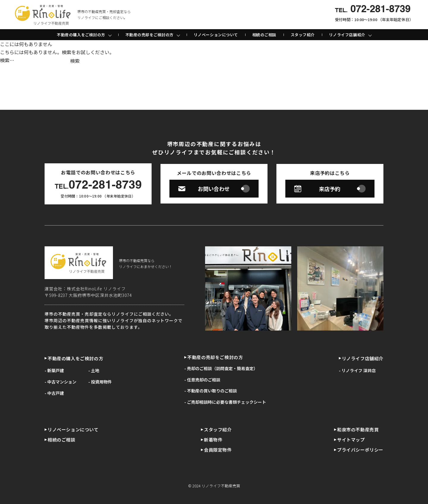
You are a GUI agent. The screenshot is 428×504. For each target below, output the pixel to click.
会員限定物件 (218, 450)
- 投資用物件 (100, 382)
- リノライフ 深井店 (357, 370)
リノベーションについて (216, 35)
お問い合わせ (214, 189)
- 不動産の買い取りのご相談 (211, 391)
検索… (7, 60)
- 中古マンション (60, 382)
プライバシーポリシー (360, 450)
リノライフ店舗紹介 (363, 358)
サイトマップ (351, 440)
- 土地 (94, 370)
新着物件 (213, 440)
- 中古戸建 (54, 393)
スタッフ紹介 (303, 35)
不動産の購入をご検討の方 (75, 358)
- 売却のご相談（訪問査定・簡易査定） (221, 368)
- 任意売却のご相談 (202, 380)
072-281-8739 (98, 186)
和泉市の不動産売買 (358, 429)
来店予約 (330, 189)
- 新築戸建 (54, 370)
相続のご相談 (264, 35)
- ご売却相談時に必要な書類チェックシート (225, 402)
